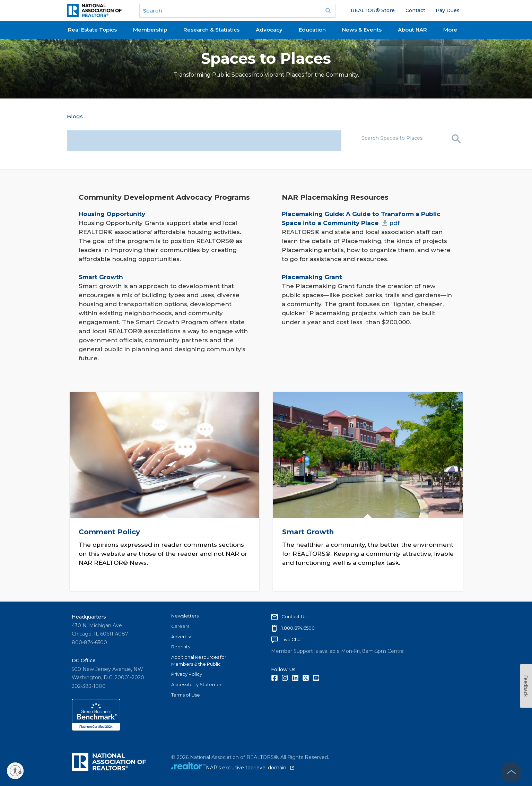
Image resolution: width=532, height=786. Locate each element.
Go (328, 11)
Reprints (181, 647)
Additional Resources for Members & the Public (199, 660)
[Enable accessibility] (15, 771)
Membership (150, 30)
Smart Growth (308, 532)
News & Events (362, 30)
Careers (180, 626)
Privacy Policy (187, 674)
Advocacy (269, 30)
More (450, 30)
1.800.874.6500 (298, 628)
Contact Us (294, 616)
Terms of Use (186, 695)
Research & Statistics (211, 30)
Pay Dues (448, 10)
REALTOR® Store (373, 10)
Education (312, 30)
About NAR (412, 30)
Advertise (182, 637)
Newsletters (185, 616)
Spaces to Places (266, 58)
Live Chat (292, 639)
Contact (415, 10)
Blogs (75, 116)
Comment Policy (109, 532)
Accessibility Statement (198, 684)
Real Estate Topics (92, 30)
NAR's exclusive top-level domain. (250, 768)
